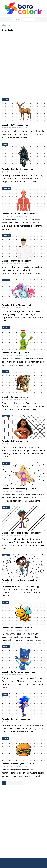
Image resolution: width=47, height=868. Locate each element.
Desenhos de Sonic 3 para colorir (16, 719)
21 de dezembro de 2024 (11, 766)
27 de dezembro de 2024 (11, 308)
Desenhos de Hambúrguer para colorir (18, 764)
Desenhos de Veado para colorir (16, 125)
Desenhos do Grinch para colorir (16, 353)
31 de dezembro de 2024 (11, 128)
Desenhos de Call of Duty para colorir (18, 169)
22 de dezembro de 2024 (11, 536)
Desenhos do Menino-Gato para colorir (18, 672)
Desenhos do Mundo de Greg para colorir (19, 580)
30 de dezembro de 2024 (11, 172)
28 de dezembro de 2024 (11, 264)
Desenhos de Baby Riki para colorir (17, 305)
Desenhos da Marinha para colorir (16, 261)
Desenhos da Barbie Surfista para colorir (19, 488)
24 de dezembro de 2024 (11, 400)
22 (17, 783)
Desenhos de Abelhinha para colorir (17, 628)
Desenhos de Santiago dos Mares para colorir (21, 533)
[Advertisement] (23, 49)
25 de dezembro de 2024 (11, 355)
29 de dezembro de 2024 (11, 216)
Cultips (22, 128)
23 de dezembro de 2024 (11, 444)
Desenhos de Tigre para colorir (15, 397)
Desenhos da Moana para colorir (16, 441)
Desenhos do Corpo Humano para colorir (19, 214)
